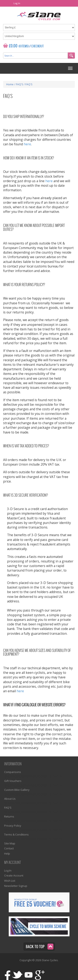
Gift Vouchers (13, 781)
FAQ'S (8, 808)
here (27, 144)
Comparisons (13, 772)
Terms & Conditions (16, 834)
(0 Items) (24, 46)
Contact (9, 848)
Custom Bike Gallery (17, 790)
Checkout (37, 46)
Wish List (10, 881)
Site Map (10, 843)
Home (10, 84)
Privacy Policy (13, 826)
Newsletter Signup (16, 886)
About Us (10, 799)
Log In (17, 3)
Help (7, 854)
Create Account (14, 875)
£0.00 (13, 46)
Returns (9, 816)
